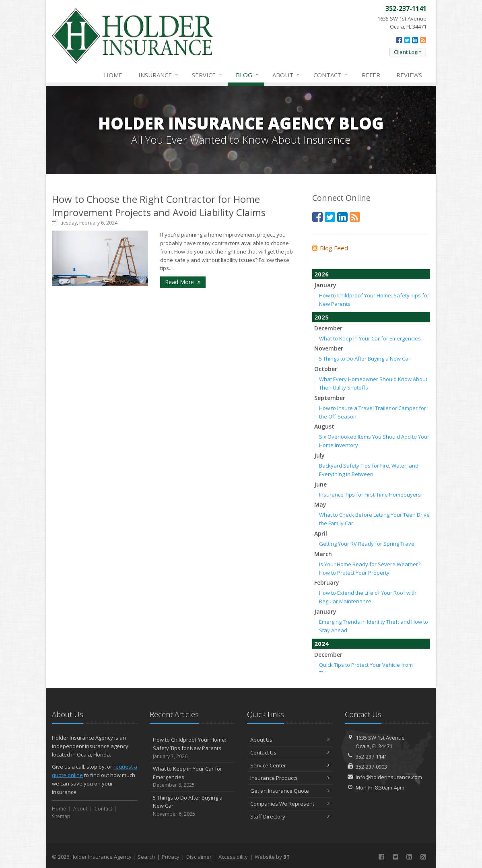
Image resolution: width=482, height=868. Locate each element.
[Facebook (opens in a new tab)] (399, 40)
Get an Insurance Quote (290, 791)
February (327, 582)
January (325, 285)
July (319, 455)
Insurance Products (290, 778)
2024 (321, 643)
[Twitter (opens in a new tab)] (407, 40)
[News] (423, 40)
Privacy (171, 857)
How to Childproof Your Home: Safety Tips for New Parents (193, 748)
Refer (371, 75)
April (321, 533)
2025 (321, 317)
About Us (290, 740)
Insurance (159, 75)
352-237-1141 (371, 757)
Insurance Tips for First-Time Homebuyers (370, 495)
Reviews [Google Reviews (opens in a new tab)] (409, 75)
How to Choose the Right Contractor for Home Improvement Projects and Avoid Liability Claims (159, 206)
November (329, 348)
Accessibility (233, 857)
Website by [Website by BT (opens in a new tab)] (272, 857)
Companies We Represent (290, 804)
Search (146, 857)
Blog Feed (330, 248)
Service (207, 75)
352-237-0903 (371, 767)
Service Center (290, 765)
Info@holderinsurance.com (389, 777)
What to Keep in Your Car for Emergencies (370, 338)
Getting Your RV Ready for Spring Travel (367, 544)
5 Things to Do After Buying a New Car (365, 359)
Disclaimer (199, 857)
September (330, 398)
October (326, 369)
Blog (248, 75)
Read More (183, 282)
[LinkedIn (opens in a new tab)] (415, 40)
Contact (331, 75)
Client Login (408, 52)
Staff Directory (290, 816)
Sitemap (61, 816)
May (320, 504)
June (320, 484)
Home (113, 75)
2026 (321, 274)
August (324, 426)
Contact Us (290, 753)
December (328, 328)
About (286, 75)
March (323, 554)
